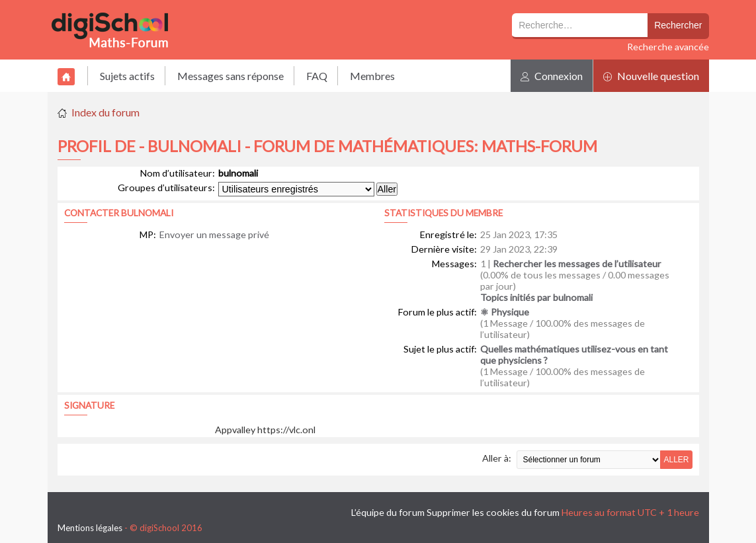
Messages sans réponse (231, 76)
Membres (372, 76)
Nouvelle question (651, 76)
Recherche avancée (668, 47)
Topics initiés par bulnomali (536, 297)
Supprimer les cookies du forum (493, 512)
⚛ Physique (505, 312)
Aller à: (497, 458)
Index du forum (105, 112)
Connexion (552, 76)
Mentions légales (90, 528)
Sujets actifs (127, 76)
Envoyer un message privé (214, 234)
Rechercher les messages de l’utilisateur (577, 264)
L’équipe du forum (388, 512)
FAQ (317, 76)
